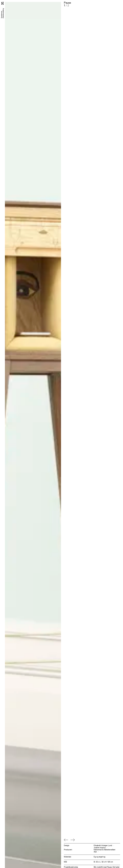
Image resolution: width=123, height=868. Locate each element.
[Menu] (118, 3)
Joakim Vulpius (100, 848)
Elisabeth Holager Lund (103, 845)
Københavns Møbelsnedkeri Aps (105, 851)
